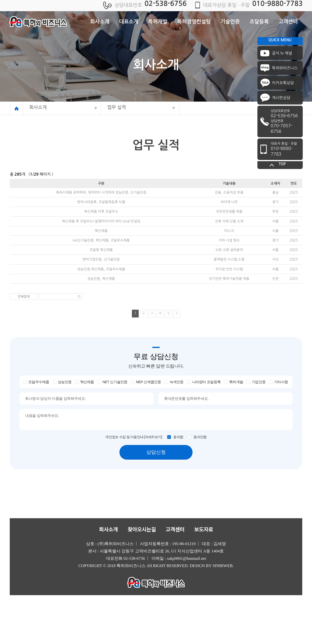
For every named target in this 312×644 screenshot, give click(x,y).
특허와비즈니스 (285, 68)
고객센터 (288, 22)
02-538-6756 (166, 3)
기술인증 (230, 22)
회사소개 (100, 22)
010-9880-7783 (278, 3)
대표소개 (129, 22)
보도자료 (204, 530)
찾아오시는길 (142, 530)
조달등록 (259, 22)
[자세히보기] (153, 437)
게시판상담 (281, 98)
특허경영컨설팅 (194, 22)
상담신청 (156, 452)
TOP (282, 164)
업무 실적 (117, 107)
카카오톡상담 (283, 83)
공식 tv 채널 (282, 53)
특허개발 (158, 22)
